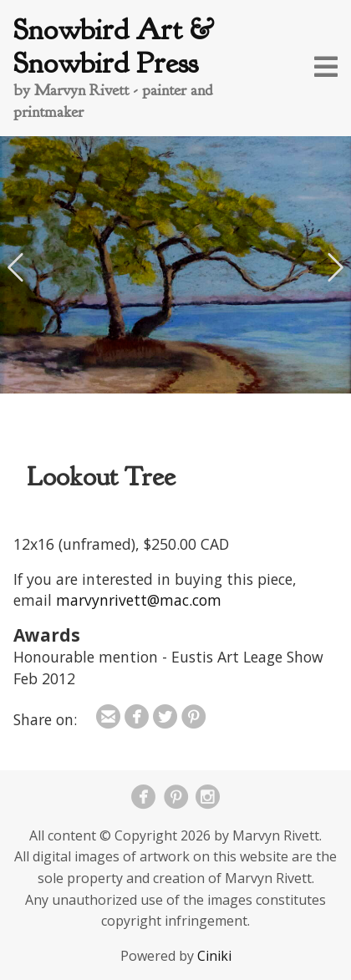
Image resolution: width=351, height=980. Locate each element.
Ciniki (214, 956)
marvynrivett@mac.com (139, 600)
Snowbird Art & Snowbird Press (114, 46)
